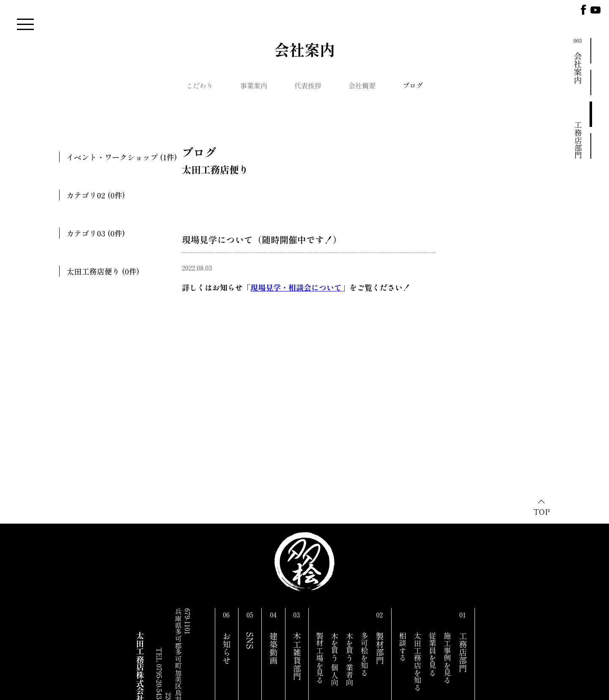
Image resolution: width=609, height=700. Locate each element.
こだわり (200, 85)
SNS (250, 641)
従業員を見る (432, 654)
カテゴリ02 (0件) (96, 195)
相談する (403, 647)
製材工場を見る (320, 658)
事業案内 (254, 85)
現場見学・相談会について (296, 287)
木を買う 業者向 (350, 659)
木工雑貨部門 (297, 656)
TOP (542, 511)
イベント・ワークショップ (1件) (122, 157)
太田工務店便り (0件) (103, 271)
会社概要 (362, 85)
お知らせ (227, 648)
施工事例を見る (447, 658)
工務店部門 (463, 652)
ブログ (413, 85)
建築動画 (274, 648)
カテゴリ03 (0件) (96, 233)
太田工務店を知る (418, 662)
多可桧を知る (364, 654)
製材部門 (380, 648)
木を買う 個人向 (335, 659)
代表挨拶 (308, 85)
